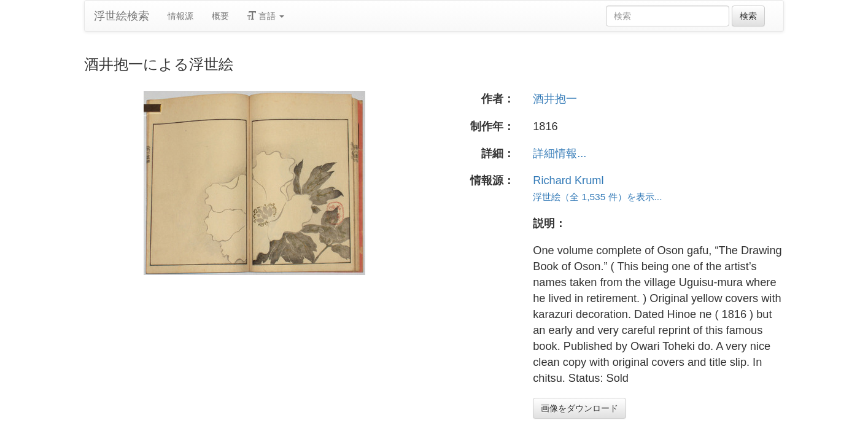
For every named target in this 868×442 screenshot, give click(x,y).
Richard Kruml (568, 180)
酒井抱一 (555, 99)
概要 (220, 16)
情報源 (180, 16)
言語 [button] (266, 16)
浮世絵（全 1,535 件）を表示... (597, 197)
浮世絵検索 (122, 16)
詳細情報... (560, 153)
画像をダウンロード (579, 408)
